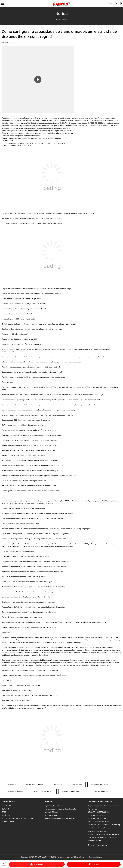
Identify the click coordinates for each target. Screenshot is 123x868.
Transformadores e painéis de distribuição (60, 809)
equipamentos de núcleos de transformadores (74, 792)
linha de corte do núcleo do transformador (37, 785)
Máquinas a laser (51, 815)
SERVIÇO (5, 809)
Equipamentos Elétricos (53, 806)
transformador (11, 785)
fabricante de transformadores (102, 792)
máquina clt (58, 785)
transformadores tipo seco (44, 792)
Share (4, 864)
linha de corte (77, 785)
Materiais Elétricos (51, 812)
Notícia (64, 20)
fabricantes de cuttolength (101, 785)
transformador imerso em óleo (17, 792)
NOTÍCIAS (6, 815)
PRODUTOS (6, 806)
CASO (4, 812)
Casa (58, 20)
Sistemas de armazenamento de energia (60, 818)
